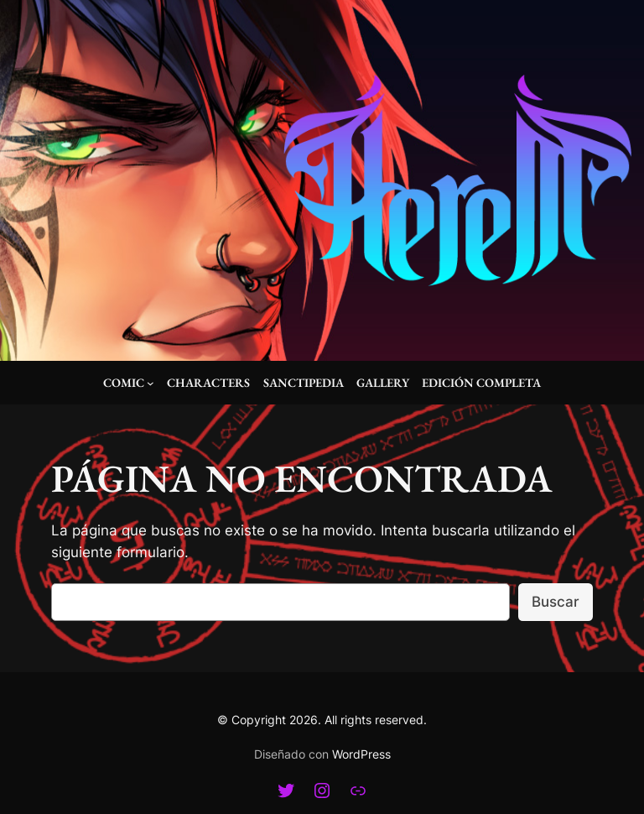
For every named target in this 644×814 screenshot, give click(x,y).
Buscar (556, 602)
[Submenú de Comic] (151, 383)
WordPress (361, 754)
